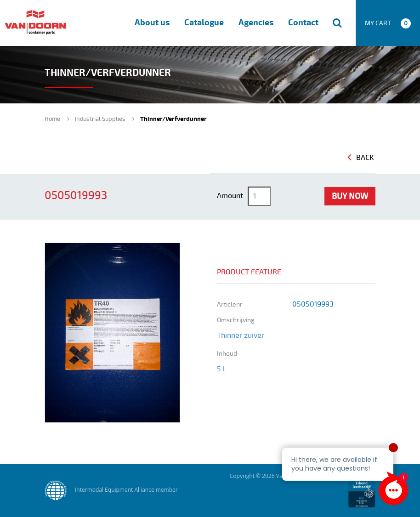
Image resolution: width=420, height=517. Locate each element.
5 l (221, 369)
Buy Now (350, 196)
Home (52, 119)
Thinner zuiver (241, 335)
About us (152, 23)
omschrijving (236, 320)
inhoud (227, 354)
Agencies (256, 23)
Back (361, 158)
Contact (303, 23)
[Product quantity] (259, 196)
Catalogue (204, 23)
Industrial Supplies (100, 119)
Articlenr (230, 304)
